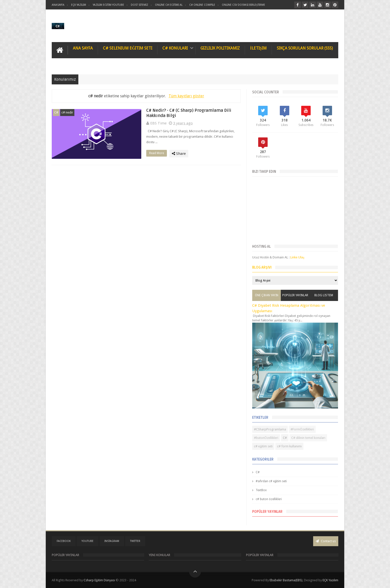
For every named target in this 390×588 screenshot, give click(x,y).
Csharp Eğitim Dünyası (99, 580)
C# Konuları (175, 48)
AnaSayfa (58, 5)
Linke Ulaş (297, 257)
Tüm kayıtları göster (186, 96)
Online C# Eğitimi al (169, 5)
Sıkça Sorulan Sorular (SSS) (305, 48)
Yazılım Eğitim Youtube (108, 5)
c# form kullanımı (289, 446)
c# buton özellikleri (269, 499)
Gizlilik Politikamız (220, 48)
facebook (64, 541)
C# (56, 112)
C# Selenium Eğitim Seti (128, 48)
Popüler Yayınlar (295, 295)
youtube (88, 541)
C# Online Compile (202, 5)
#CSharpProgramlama (270, 429)
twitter (135, 541)
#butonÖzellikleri (266, 438)
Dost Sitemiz (140, 5)
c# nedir (67, 112)
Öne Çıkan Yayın (267, 295)
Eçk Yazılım (79, 5)
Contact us (326, 541)
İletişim (258, 48)
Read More (158, 153)
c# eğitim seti (263, 446)
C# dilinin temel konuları (308, 438)
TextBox (261, 490)
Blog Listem (324, 295)
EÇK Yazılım (330, 580)
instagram (112, 541)
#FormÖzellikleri (302, 429)
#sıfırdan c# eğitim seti (271, 481)
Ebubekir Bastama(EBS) (286, 580)
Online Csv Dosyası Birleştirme (244, 5)
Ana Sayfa (83, 48)
